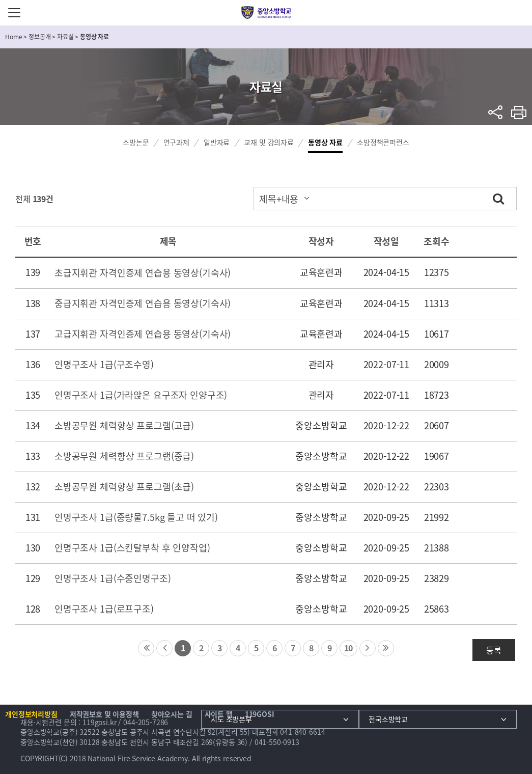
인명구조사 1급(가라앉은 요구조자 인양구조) (141, 395)
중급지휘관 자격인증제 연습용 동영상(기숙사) (143, 303)
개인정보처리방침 (31, 714)
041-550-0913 (277, 742)
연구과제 (176, 142)
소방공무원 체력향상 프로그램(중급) (124, 456)
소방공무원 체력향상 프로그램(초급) (124, 487)
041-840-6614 (302, 732)
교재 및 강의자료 (269, 142)
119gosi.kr (100, 722)
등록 (494, 650)
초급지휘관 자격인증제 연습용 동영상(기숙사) (143, 273)
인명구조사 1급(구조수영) (104, 364)
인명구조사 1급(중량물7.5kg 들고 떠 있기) (136, 517)
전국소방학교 (388, 719)
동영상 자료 (325, 142)
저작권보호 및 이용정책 (104, 714)
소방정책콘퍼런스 (383, 142)
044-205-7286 (146, 722)
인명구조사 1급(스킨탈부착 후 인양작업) (132, 548)
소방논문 (136, 142)
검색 (498, 198)
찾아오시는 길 (172, 714)
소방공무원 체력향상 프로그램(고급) (124, 425)
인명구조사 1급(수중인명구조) (113, 578)
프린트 (519, 112)
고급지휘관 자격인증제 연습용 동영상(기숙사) (143, 334)
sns (496, 112)
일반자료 (217, 142)
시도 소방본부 (231, 719)
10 (349, 648)
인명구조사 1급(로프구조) (104, 609)
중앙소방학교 (266, 13)
